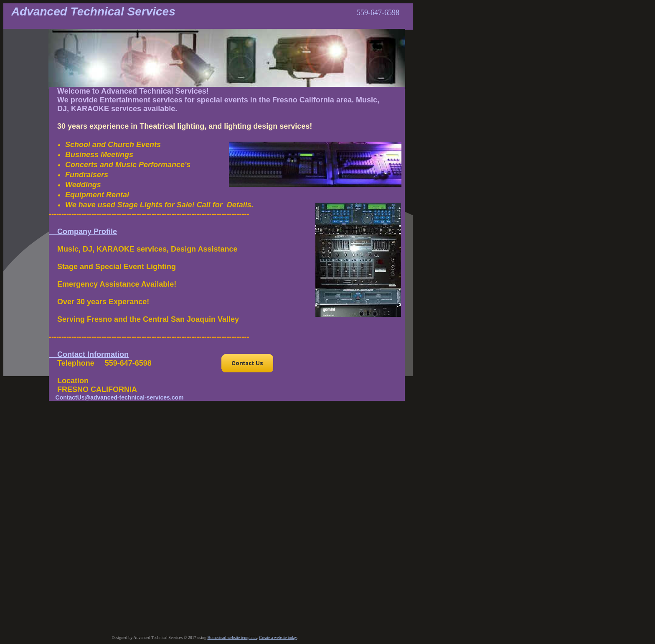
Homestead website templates (232, 638)
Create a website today (278, 638)
